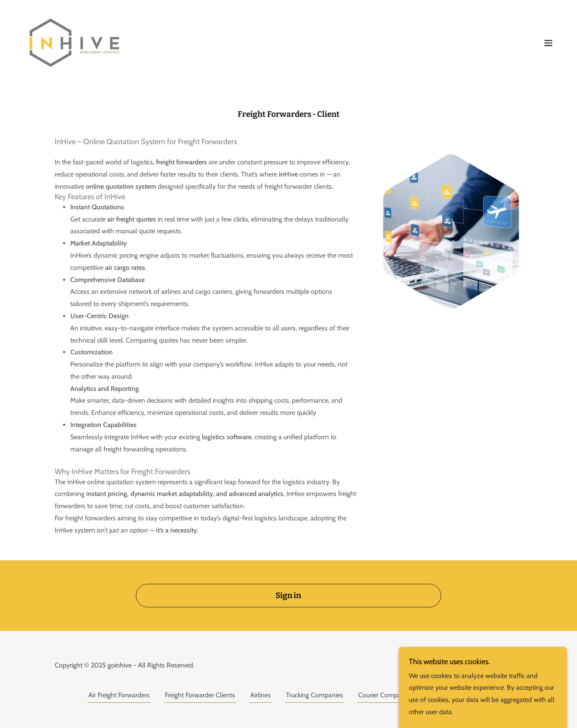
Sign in (288, 595)
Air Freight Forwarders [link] (119, 695)
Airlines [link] (261, 695)
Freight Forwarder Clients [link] (200, 695)
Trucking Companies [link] (315, 695)
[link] (74, 42)
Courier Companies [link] (385, 695)
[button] (548, 43)
